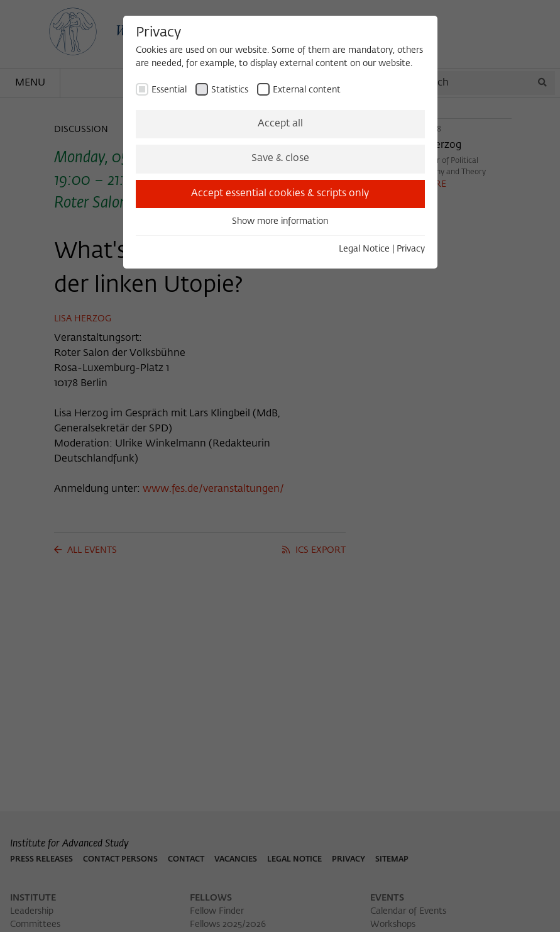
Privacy (411, 249)
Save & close (280, 158)
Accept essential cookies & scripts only (280, 194)
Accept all (280, 124)
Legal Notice (364, 249)
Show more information (280, 221)
